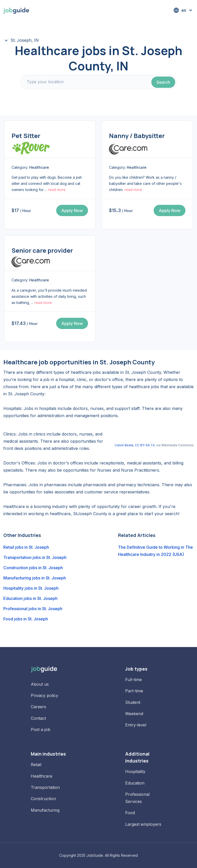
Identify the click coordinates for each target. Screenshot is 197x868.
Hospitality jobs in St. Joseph (31, 588)
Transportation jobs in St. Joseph (35, 557)
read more (57, 190)
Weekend (134, 714)
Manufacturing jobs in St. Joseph (35, 578)
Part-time (134, 691)
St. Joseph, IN (25, 40)
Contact (38, 718)
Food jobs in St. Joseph (26, 619)
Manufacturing (45, 810)
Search (163, 82)
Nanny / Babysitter (137, 136)
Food (130, 813)
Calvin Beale (124, 445)
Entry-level (136, 725)
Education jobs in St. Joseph (30, 598)
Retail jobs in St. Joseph (26, 547)
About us (40, 684)
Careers (38, 707)
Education (135, 783)
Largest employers (143, 824)
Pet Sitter (26, 136)
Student (133, 702)
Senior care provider (42, 250)
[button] (183, 10)
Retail (36, 765)
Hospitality (135, 771)
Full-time (134, 680)
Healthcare (42, 776)
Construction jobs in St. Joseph (33, 568)
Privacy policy (45, 695)
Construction (43, 799)
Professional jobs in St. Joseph (33, 609)
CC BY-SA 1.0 (145, 445)
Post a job (41, 729)
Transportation (45, 787)
